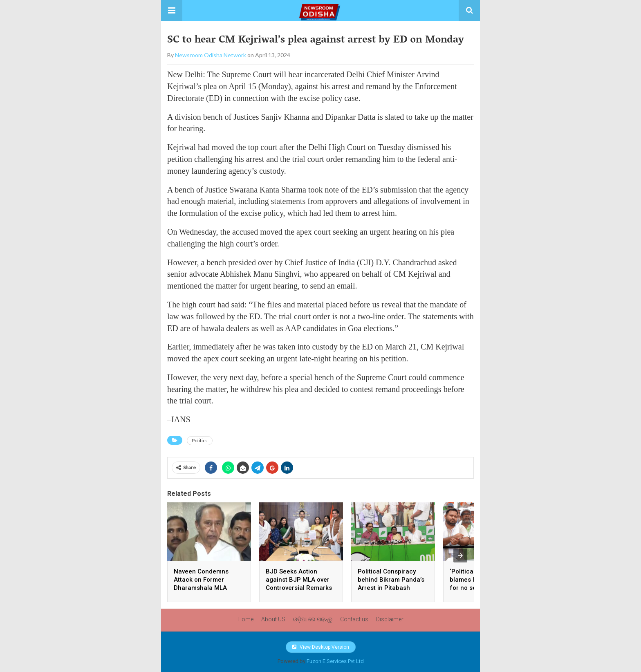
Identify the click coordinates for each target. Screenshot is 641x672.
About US (273, 619)
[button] (172, 11)
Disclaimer (390, 619)
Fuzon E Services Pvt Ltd (335, 661)
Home (245, 619)
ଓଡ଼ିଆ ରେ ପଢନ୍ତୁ (313, 619)
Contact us (354, 619)
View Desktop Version (321, 647)
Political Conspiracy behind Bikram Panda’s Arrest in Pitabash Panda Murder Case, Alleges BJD (391, 588)
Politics (200, 440)
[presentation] (460, 556)
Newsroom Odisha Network (211, 55)
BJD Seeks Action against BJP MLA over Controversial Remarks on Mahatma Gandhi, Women (299, 588)
